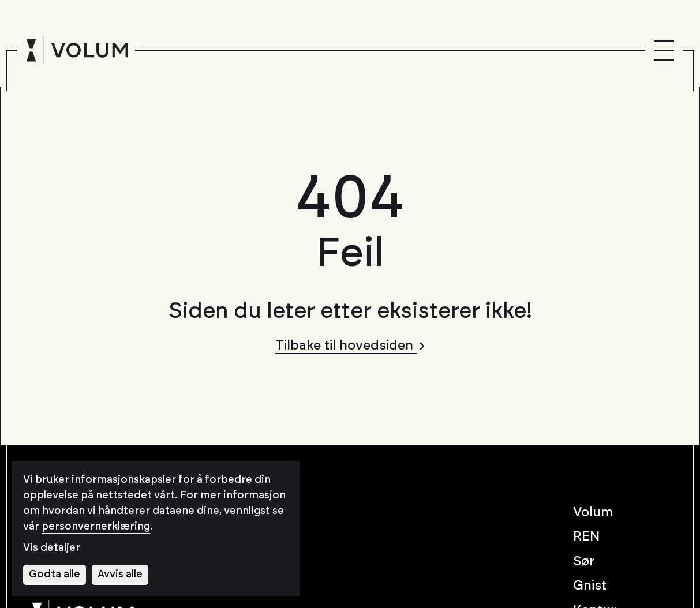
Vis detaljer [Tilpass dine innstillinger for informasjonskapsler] (52, 548)
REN (587, 537)
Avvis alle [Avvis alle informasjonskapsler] (120, 575)
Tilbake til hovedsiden (350, 346)
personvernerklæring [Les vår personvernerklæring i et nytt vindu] (96, 527)
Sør (584, 562)
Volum (593, 513)
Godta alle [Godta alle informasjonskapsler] (55, 575)
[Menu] (664, 50)
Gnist (590, 586)
